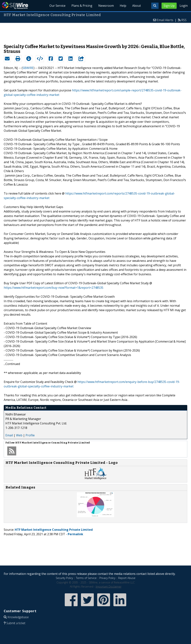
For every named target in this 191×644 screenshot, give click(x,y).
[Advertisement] (95, 32)
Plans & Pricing (82, 6)
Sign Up (169, 6)
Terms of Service (86, 578)
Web (19, 435)
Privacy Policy (107, 578)
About (137, 6)
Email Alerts (165, 20)
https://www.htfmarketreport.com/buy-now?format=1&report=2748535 (54, 288)
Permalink (75, 534)
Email (9, 435)
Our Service (57, 6)
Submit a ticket (16, 623)
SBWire (15, 6)
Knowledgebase (18, 617)
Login (184, 6)
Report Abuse (127, 578)
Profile (30, 435)
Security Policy (64, 578)
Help (123, 6)
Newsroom (106, 6)
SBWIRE (28, 68)
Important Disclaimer (109, 587)
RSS (184, 20)
